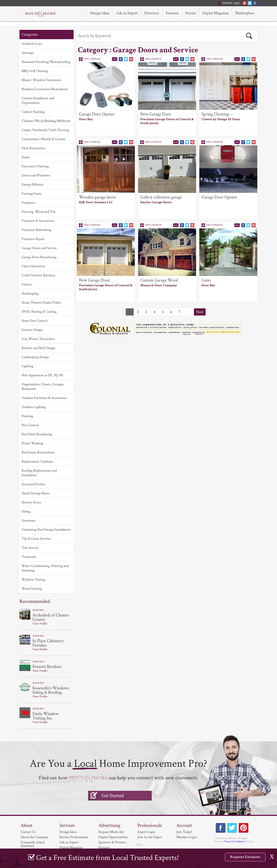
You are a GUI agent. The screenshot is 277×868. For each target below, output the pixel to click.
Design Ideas (68, 832)
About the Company (34, 837)
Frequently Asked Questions (32, 844)
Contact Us (28, 832)
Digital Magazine (71, 848)
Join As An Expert (150, 837)
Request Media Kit (111, 832)
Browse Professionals (74, 837)
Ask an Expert (69, 842)
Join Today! (184, 832)
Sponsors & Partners (112, 842)
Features (104, 848)
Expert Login (146, 832)
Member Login (187, 837)
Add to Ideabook (92, 59)
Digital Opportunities (113, 837)
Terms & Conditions (235, 842)
